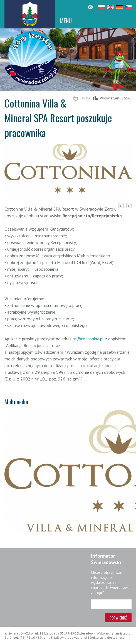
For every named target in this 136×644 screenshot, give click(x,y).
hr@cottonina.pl (88, 339)
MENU (66, 21)
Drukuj (86, 98)
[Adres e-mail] (111, 604)
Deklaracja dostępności (107, 637)
